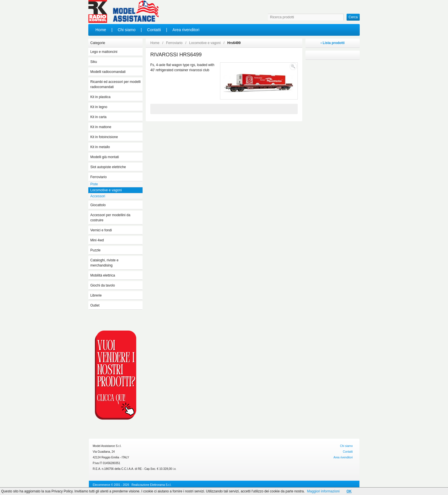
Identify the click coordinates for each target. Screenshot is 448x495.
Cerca (353, 17)
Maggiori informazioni (323, 491)
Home (101, 30)
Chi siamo (127, 30)
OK (349, 491)
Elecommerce (102, 485)
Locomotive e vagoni (205, 43)
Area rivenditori (186, 30)
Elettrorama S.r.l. (161, 485)
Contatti (154, 30)
